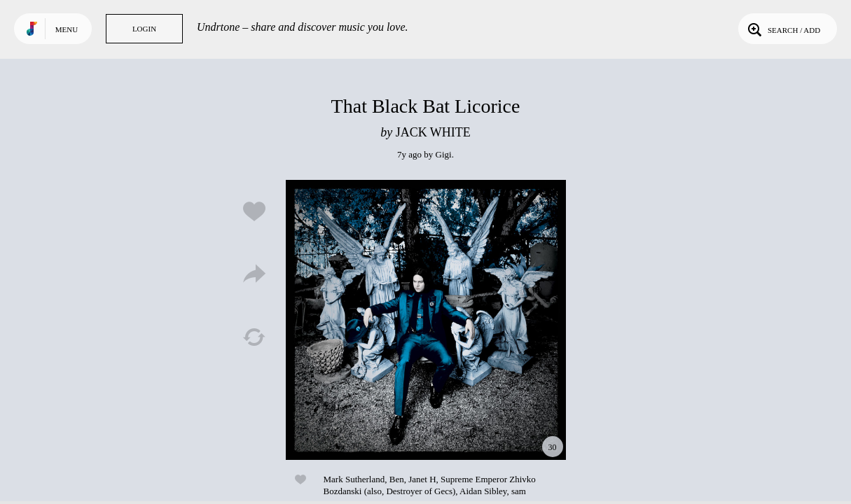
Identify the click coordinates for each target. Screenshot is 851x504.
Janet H (422, 479)
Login (144, 29)
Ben (397, 479)
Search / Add (783, 29)
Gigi (444, 154)
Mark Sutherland (354, 479)
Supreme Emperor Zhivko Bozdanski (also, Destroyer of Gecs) (430, 485)
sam (519, 491)
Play (426, 320)
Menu (67, 29)
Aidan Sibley (483, 491)
